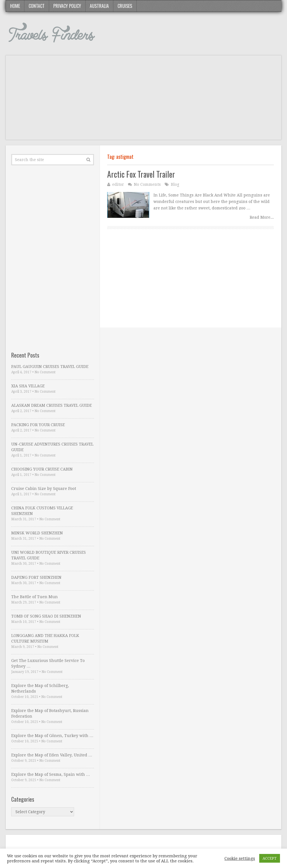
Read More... (262, 217)
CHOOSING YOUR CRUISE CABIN (42, 469)
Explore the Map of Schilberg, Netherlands (40, 688)
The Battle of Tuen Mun (35, 597)
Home (15, 6)
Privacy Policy (67, 6)
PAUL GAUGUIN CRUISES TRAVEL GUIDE (50, 367)
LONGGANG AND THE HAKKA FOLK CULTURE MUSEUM (45, 638)
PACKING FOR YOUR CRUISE (38, 425)
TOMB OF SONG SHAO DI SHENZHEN (46, 616)
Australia (99, 6)
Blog (175, 184)
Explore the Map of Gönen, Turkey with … (52, 736)
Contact (37, 6)
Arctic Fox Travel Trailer (141, 174)
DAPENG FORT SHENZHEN (36, 577)
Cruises (125, 6)
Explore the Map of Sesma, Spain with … (51, 774)
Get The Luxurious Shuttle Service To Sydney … (48, 663)
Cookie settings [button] (240, 858)
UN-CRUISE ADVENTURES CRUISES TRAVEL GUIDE (52, 447)
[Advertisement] (143, 100)
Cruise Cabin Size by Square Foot (44, 489)
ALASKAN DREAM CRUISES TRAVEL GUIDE (51, 405)
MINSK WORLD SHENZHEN (37, 533)
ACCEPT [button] (270, 858)
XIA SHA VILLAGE (28, 386)
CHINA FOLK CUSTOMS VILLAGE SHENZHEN (42, 511)
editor (118, 184)
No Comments (147, 184)
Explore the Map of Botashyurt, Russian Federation (50, 713)
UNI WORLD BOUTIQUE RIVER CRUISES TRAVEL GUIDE (49, 555)
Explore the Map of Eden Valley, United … (52, 755)
